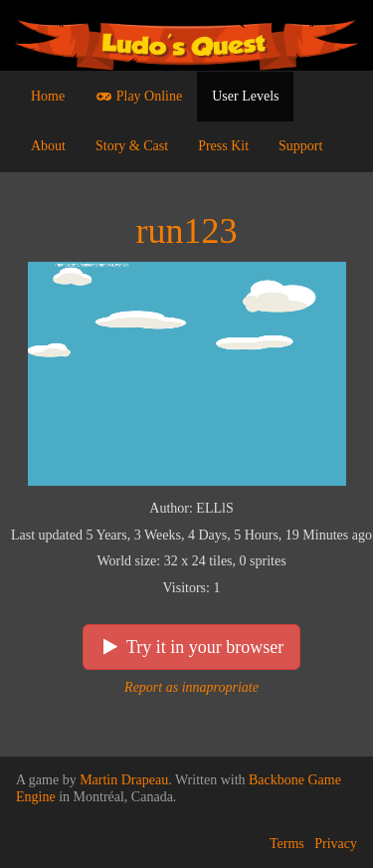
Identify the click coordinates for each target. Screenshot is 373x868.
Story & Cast (132, 146)
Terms (287, 844)
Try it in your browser (192, 647)
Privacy (336, 844)
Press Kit (223, 146)
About (48, 146)
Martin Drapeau (124, 780)
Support (300, 146)
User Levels (245, 96)
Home (48, 96)
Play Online (138, 96)
